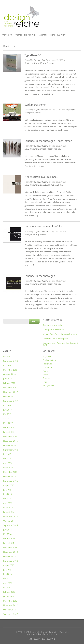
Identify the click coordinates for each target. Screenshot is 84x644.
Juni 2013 (7, 574)
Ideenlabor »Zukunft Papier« (55, 339)
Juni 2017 (7, 410)
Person (18, 35)
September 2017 (11, 401)
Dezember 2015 (10, 472)
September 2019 (11, 361)
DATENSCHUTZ (48, 639)
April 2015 (8, 503)
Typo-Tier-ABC (33, 55)
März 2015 (8, 508)
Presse (46, 382)
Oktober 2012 (9, 610)
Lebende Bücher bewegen (40, 276)
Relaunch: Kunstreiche (53, 325)
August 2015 (9, 485)
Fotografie (29, 113)
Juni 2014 (7, 530)
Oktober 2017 (9, 397)
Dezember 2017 (10, 388)
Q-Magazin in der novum (54, 330)
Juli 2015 (7, 490)
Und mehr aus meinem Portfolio (43, 226)
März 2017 (8, 423)
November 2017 (11, 392)
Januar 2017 (9, 432)
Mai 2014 (7, 534)
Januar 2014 (9, 543)
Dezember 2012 (10, 601)
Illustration (48, 367)
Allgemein (70, 110)
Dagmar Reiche (41, 60)
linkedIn (41, 634)
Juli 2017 (7, 405)
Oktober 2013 (9, 556)
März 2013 (8, 588)
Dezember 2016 (10, 437)
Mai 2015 (7, 499)
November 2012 (11, 605)
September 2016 (11, 450)
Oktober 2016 (9, 445)
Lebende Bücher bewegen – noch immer (48, 141)
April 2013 (8, 583)
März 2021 (8, 357)
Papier (50, 149)
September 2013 (11, 561)
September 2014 (11, 525)
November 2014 (11, 516)
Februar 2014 (9, 539)
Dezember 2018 (10, 370)
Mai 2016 (7, 459)
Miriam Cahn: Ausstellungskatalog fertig (60, 334)
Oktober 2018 (9, 374)
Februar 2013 (9, 592)
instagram (31, 634)
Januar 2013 (9, 596)
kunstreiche (52, 634)
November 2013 (11, 552)
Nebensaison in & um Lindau (41, 177)
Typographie (48, 386)
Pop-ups (50, 63)
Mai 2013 (7, 579)
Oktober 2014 (9, 521)
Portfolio (7, 35)
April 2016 (8, 463)
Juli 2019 (7, 365)
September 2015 (11, 481)
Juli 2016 (7, 454)
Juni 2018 (7, 379)
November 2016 (11, 441)
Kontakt (61, 35)
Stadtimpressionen (35, 105)
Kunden (43, 35)
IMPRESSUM (35, 639)
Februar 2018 (9, 383)
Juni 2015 (7, 494)
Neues (52, 35)
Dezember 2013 (10, 548)
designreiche (35, 632)
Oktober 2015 (9, 477)
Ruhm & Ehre (30, 35)
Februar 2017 (9, 428)
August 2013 (9, 565)
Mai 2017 (7, 414)
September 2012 (11, 614)
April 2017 (8, 419)
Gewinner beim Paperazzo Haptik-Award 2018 (60, 344)
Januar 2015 (9, 512)
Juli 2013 (7, 570)
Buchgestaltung (32, 63)
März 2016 (8, 468)
